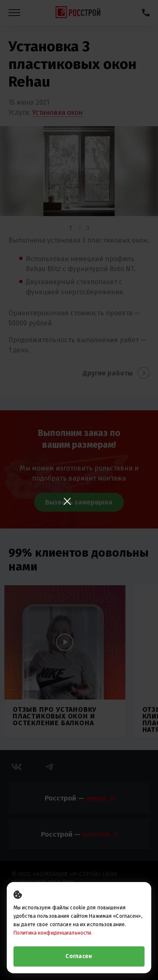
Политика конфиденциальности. (53, 933)
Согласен (79, 956)
